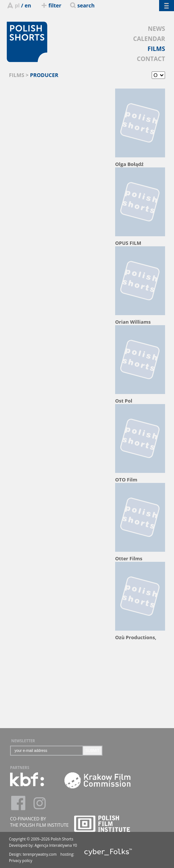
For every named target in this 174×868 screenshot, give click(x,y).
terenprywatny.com (40, 854)
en (28, 5)
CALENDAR (149, 39)
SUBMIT (92, 751)
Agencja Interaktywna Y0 (56, 845)
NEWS (156, 29)
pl (17, 5)
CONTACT (151, 59)
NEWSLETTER (23, 741)
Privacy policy (21, 861)
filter (50, 5)
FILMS (156, 49)
